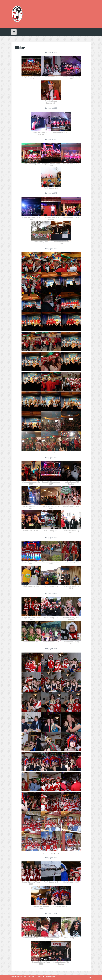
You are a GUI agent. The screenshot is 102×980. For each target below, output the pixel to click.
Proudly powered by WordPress (23, 977)
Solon (44, 977)
